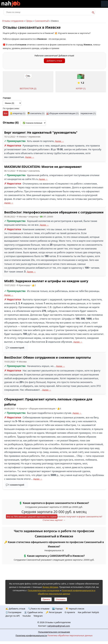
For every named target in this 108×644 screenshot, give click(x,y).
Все (6, 113)
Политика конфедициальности (31, 635)
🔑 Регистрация (54, 612)
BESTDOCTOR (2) (28, 88)
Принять (46, 599)
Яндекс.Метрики (50, 587)
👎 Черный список (75, 609)
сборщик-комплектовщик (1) (64, 113)
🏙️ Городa (57, 609)
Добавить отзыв (54, 61)
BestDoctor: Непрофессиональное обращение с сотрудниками (54, 212)
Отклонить (61, 599)
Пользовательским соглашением (44, 590)
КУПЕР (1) (81, 88)
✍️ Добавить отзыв (15, 609)
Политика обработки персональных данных (70, 635)
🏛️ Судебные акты (34, 612)
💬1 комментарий (15, 348)
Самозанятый (42, 21)
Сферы (29, 21)
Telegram (38, 616)
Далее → (59, 141)
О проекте (70, 612)
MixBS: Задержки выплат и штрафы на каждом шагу (46, 281)
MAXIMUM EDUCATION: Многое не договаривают (43, 167)
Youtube (27, 616)
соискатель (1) (37, 113)
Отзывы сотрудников (13, 21)
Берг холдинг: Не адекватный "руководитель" (41, 132)
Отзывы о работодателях (58, 622)
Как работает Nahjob (88, 612)
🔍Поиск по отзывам (39, 609)
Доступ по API (13, 616)
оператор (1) (19, 113)
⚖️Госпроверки (13, 612)
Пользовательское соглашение (54, 632)
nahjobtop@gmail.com (59, 626)
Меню (104, 4)
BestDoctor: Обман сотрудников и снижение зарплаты (48, 357)
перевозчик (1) (88, 113)
